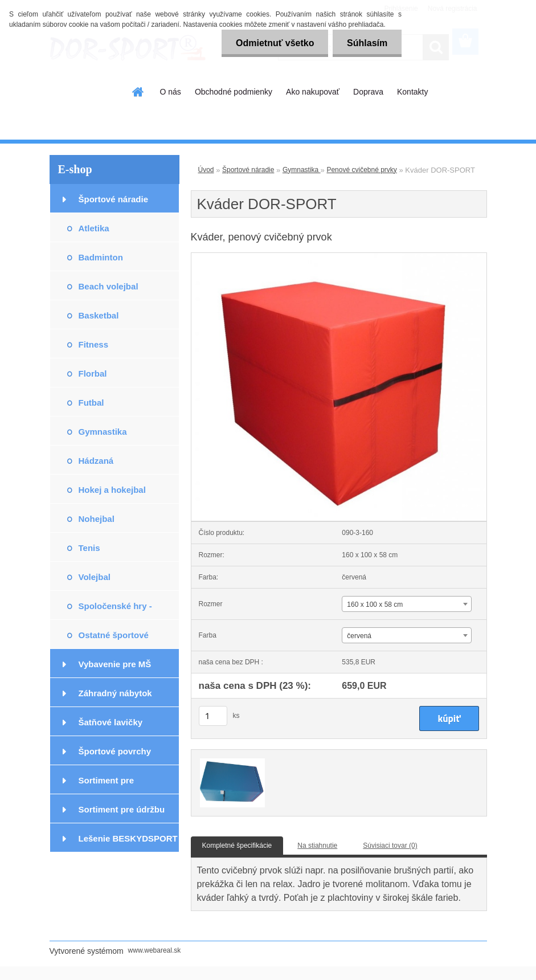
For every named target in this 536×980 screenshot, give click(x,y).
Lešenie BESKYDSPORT (128, 838)
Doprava (368, 92)
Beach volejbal (109, 286)
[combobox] (407, 604)
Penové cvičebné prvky (361, 170)
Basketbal (99, 315)
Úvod (206, 170)
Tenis (89, 548)
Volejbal (95, 577)
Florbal (93, 373)
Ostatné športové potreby (114, 640)
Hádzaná (96, 461)
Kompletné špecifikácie (237, 846)
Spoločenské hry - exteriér (115, 611)
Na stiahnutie (317, 846)
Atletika (94, 228)
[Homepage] (138, 92)
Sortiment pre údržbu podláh (122, 814)
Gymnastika (103, 432)
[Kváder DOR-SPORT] (339, 256)
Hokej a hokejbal (112, 490)
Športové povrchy (115, 751)
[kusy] (213, 716)
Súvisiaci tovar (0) (390, 846)
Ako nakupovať (313, 92)
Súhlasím (367, 43)
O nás (171, 92)
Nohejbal (97, 519)
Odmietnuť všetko (274, 43)
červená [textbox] (359, 636)
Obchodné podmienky (234, 92)
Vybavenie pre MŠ (115, 664)
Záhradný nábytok (115, 693)
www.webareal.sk (155, 950)
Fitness (94, 344)
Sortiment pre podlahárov (107, 785)
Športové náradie (114, 199)
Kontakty (412, 92)
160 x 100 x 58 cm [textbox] (375, 605)
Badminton (101, 257)
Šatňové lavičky (111, 722)
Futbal (91, 403)
